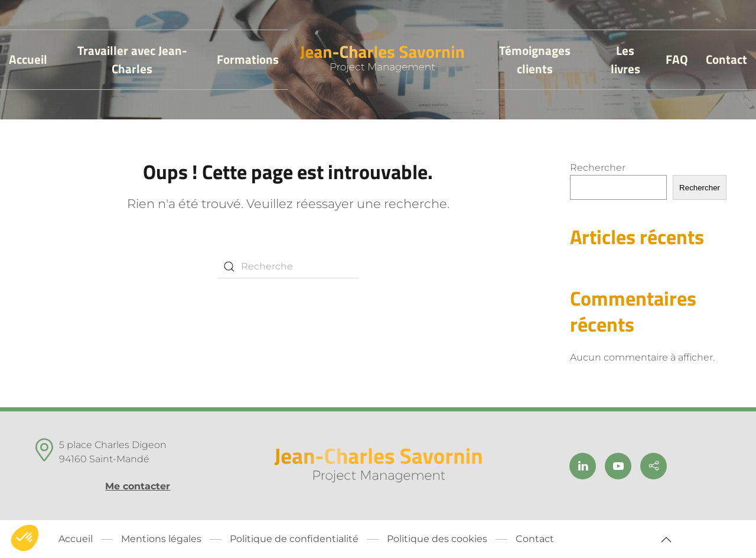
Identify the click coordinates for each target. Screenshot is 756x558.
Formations (248, 59)
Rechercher (598, 168)
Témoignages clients (535, 60)
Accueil (28, 59)
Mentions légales (161, 539)
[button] (666, 540)
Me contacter (138, 486)
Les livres (625, 60)
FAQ (677, 59)
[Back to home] (382, 60)
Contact (726, 59)
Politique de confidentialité (294, 539)
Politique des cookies (437, 539)
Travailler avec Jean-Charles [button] (132, 60)
